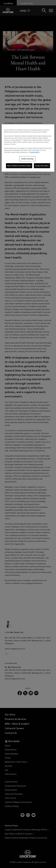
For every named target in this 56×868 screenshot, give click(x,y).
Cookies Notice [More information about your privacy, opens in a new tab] (34, 152)
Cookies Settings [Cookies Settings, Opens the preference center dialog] (27, 159)
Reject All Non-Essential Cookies (19, 166)
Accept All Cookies (42, 166)
